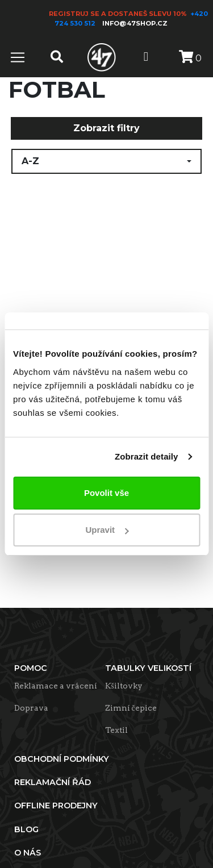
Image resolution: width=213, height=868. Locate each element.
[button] (106, 161)
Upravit (107, 530)
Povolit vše (106, 493)
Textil (116, 730)
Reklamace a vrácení (56, 686)
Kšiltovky (124, 686)
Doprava (31, 708)
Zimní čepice (131, 708)
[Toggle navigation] (18, 57)
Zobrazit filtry (106, 128)
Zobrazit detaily (147, 456)
